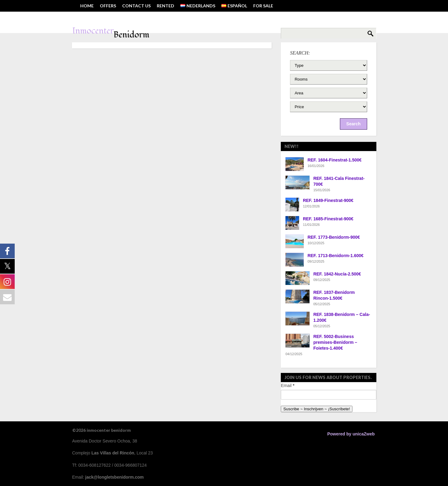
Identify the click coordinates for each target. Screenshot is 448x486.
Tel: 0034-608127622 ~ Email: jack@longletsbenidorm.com (148, 17)
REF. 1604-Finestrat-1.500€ (335, 160)
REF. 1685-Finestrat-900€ (328, 219)
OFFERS (108, 6)
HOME (87, 6)
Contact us (136, 6)
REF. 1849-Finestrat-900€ (328, 200)
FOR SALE (263, 6)
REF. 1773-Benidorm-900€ (334, 237)
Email (288, 385)
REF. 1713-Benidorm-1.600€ (335, 256)
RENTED (166, 6)
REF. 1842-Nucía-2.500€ (337, 274)
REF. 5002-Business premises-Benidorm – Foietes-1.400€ (335, 342)
